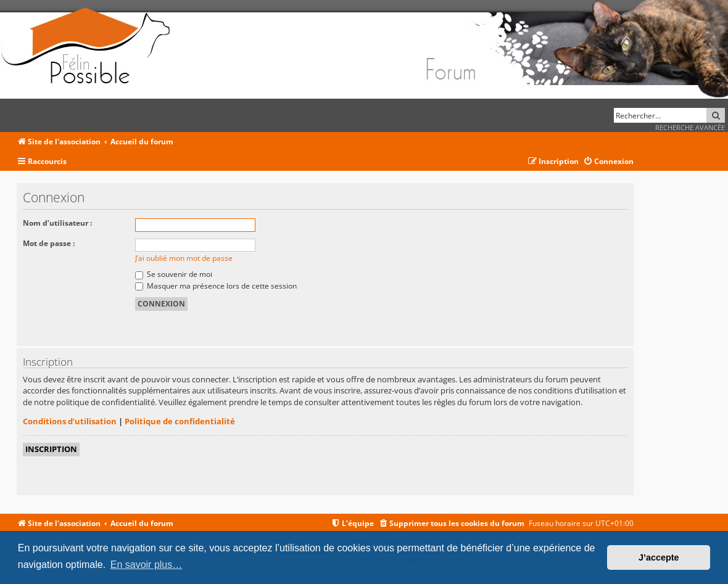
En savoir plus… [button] (147, 565)
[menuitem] (608, 162)
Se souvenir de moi (174, 274)
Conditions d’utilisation (70, 421)
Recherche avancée (690, 127)
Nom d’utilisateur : (57, 223)
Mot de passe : (49, 243)
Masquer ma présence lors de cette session (216, 286)
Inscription (51, 449)
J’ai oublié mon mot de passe (184, 258)
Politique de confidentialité (180, 421)
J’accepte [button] (659, 557)
